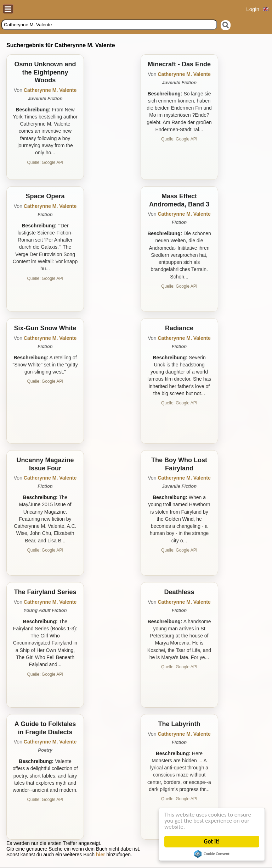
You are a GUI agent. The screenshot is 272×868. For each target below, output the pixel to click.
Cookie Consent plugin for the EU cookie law (213, 854)
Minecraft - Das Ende (179, 64)
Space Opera (45, 196)
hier (101, 855)
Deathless (179, 592)
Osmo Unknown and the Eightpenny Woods (45, 72)
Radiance (179, 328)
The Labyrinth (179, 724)
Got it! (213, 842)
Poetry (45, 750)
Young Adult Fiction (45, 610)
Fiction (45, 214)
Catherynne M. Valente (50, 90)
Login (253, 9)
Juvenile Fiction (45, 98)
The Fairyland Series (45, 592)
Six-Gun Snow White (45, 328)
